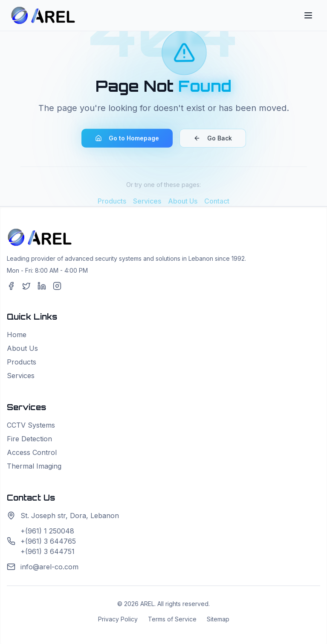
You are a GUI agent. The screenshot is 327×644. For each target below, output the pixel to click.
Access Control (32, 452)
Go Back (213, 140)
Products (22, 362)
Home (17, 335)
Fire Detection (29, 439)
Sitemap (218, 619)
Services (21, 376)
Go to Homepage (127, 140)
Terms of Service (172, 619)
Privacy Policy (118, 619)
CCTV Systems (31, 425)
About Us (22, 348)
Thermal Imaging (34, 466)
